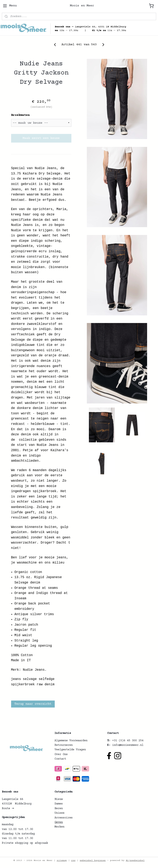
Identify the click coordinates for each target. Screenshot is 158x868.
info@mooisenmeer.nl (128, 745)
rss (73, 860)
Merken (59, 827)
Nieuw (59, 799)
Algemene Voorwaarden (71, 741)
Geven (59, 822)
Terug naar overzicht (33, 704)
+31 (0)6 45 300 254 (128, 741)
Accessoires (64, 818)
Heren (59, 809)
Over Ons (61, 754)
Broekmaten (20, 115)
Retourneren (64, 745)
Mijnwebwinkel (135, 860)
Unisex (59, 813)
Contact (60, 759)
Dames (59, 804)
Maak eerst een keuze (41, 138)
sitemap (62, 860)
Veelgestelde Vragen (70, 750)
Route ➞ (8, 809)
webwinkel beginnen (93, 860)
